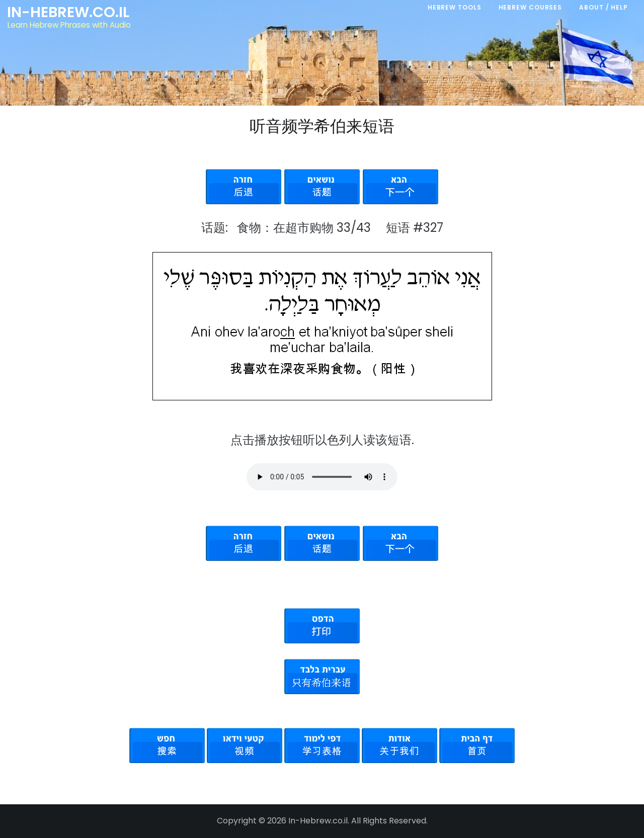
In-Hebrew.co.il (68, 12)
